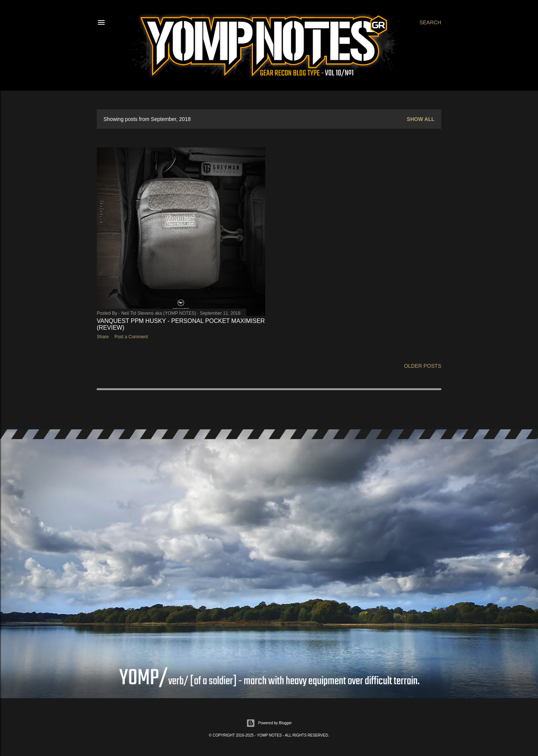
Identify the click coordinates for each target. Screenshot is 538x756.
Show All (421, 119)
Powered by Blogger (269, 723)
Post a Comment (131, 337)
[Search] (430, 22)
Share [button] (103, 337)
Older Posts (423, 366)
